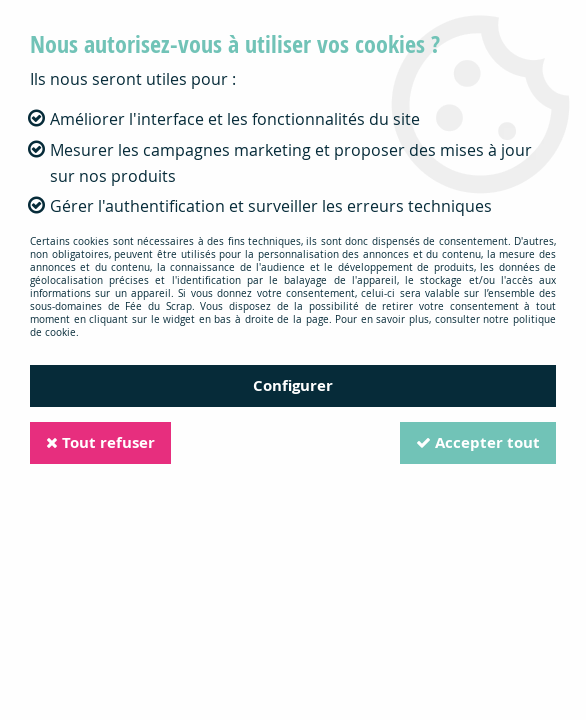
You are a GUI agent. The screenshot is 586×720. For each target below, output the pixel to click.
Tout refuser (100, 442)
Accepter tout (478, 442)
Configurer (293, 385)
